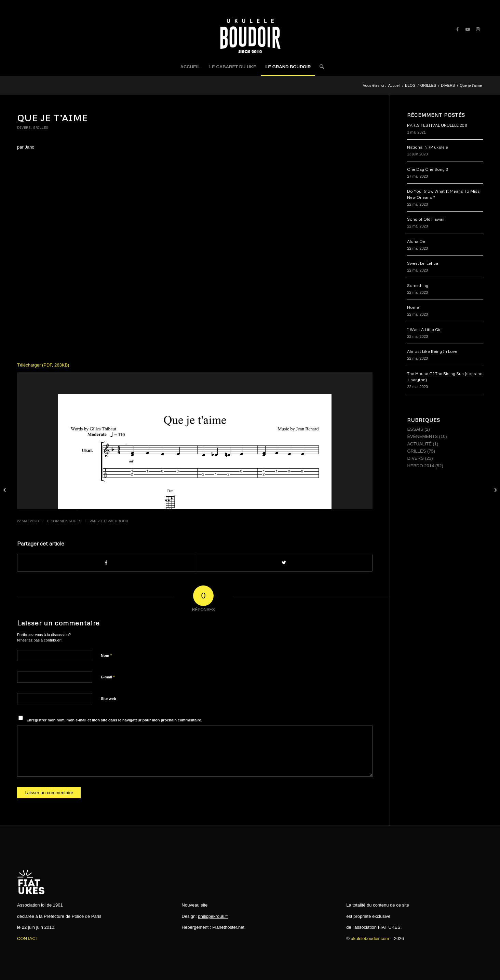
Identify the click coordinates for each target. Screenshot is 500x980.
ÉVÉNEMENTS (422, 436)
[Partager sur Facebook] (106, 563)
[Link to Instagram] (478, 29)
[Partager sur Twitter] (284, 563)
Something (418, 285)
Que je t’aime (52, 118)
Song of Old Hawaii (426, 219)
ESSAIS (415, 429)
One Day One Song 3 (428, 169)
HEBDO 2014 (421, 466)
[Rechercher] (320, 67)
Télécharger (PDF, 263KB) (43, 365)
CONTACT (28, 938)
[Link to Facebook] (457, 29)
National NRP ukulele (428, 147)
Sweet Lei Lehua (423, 263)
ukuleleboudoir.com (370, 938)
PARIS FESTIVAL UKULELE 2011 (437, 125)
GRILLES (40, 127)
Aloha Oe (416, 241)
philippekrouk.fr (213, 916)
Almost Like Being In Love (432, 351)
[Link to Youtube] (468, 29)
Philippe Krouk (113, 521)
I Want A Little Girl (424, 329)
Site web (109, 699)
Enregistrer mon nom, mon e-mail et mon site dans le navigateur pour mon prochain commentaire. (114, 720)
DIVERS (24, 127)
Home (413, 307)
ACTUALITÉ (419, 444)
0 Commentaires (64, 521)
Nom (106, 655)
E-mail (108, 677)
